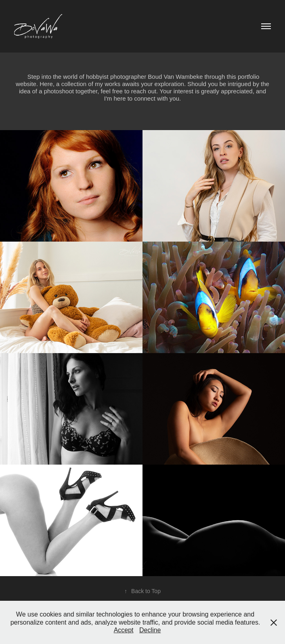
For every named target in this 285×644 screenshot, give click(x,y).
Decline (150, 630)
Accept (124, 630)
